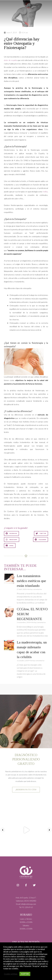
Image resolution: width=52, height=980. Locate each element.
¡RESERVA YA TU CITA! (26, 790)
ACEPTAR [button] (25, 974)
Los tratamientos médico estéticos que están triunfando (31, 581)
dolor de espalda (11, 60)
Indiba (45, 192)
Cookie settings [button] (11, 974)
